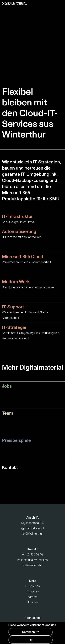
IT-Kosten (33, 591)
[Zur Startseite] (15, 3)
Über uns (33, 602)
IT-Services (32, 586)
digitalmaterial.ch (33, 565)
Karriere (32, 597)
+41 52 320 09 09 (33, 555)
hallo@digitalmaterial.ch (32, 560)
